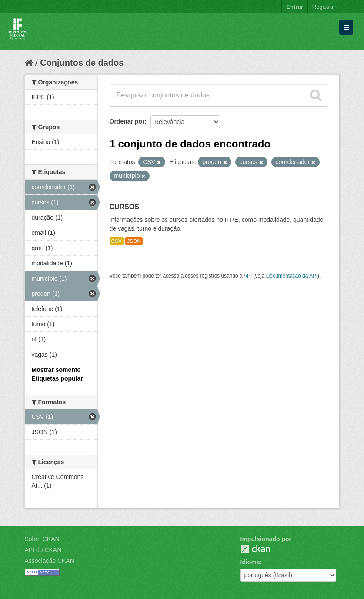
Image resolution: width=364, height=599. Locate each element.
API (248, 276)
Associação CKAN (50, 561)
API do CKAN (43, 550)
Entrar (294, 7)
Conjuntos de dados (82, 63)
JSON (134, 241)
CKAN (255, 549)
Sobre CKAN (42, 539)
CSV (117, 241)
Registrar (324, 7)
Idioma (250, 562)
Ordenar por (127, 121)
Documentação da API (292, 276)
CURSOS (124, 207)
